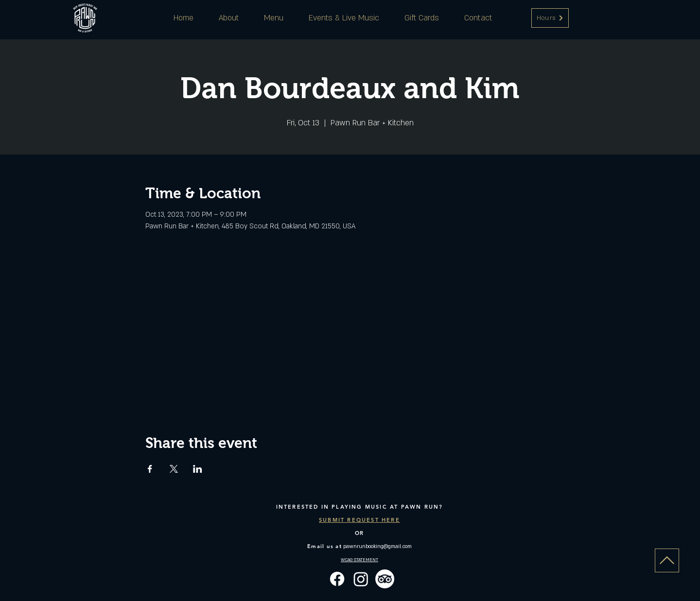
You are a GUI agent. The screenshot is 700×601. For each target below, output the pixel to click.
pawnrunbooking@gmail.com (377, 547)
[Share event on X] (174, 469)
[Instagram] (361, 579)
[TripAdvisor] (385, 579)
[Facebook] (337, 579)
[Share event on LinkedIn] (198, 469)
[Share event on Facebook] (150, 469)
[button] (550, 18)
